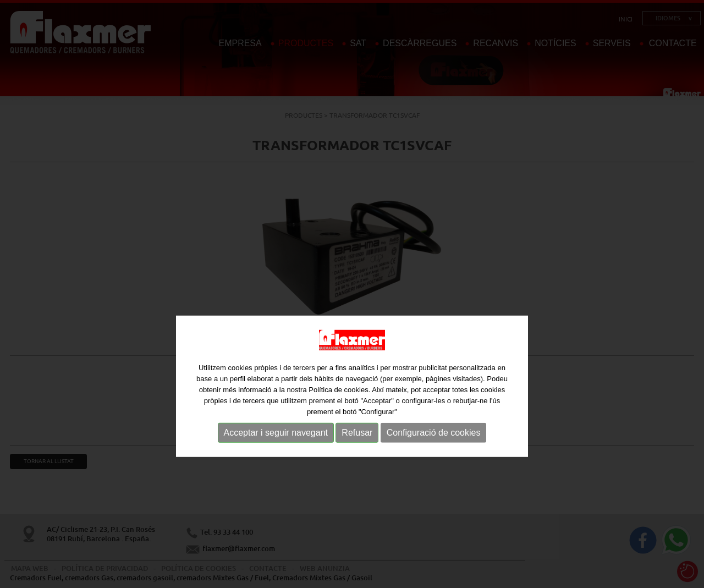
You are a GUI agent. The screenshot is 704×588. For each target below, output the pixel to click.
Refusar (357, 456)
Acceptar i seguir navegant (276, 456)
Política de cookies (338, 413)
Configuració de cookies (434, 456)
